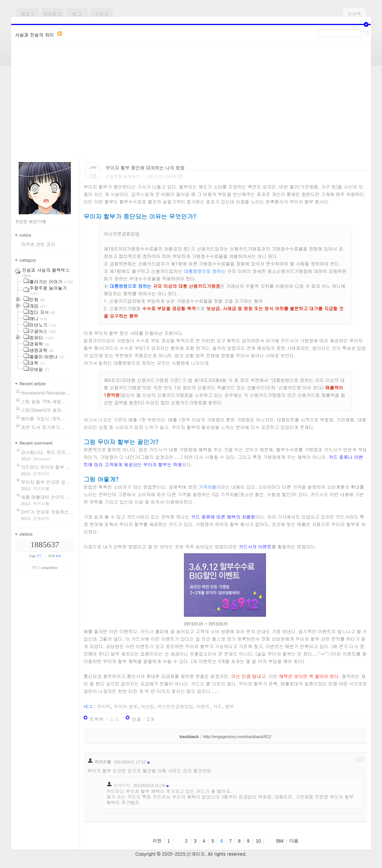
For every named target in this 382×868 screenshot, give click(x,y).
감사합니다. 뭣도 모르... (46, 452)
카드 (217, 706)
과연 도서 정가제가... (43, 427)
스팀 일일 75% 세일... (43, 401)
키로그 (101, 14)
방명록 (354, 14)
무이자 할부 (126, 706)
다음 (294, 841)
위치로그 (52, 14)
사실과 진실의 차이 (34, 35)
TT (34, 568)
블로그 (28, 14)
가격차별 (207, 487)
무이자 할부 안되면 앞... (46, 482)
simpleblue (49, 568)
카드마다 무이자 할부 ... (46, 467)
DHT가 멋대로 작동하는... (47, 512)
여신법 (147, 706)
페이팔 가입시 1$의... (43, 418)
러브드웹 (103, 762)
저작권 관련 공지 (38, 244)
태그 (77, 14)
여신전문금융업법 (175, 706)
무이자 (104, 706)
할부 (229, 706)
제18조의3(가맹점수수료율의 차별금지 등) (147, 248)
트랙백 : (104, 719)
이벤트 (203, 706)
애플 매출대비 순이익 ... (46, 497)
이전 (157, 841)
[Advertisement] (191, 102)
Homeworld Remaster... (46, 393)
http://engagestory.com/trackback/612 (237, 737)
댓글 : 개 (143, 719)
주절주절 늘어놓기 (123, 176)
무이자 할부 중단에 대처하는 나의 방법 (145, 167)
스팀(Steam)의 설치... (43, 410)
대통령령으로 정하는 (205, 271)
